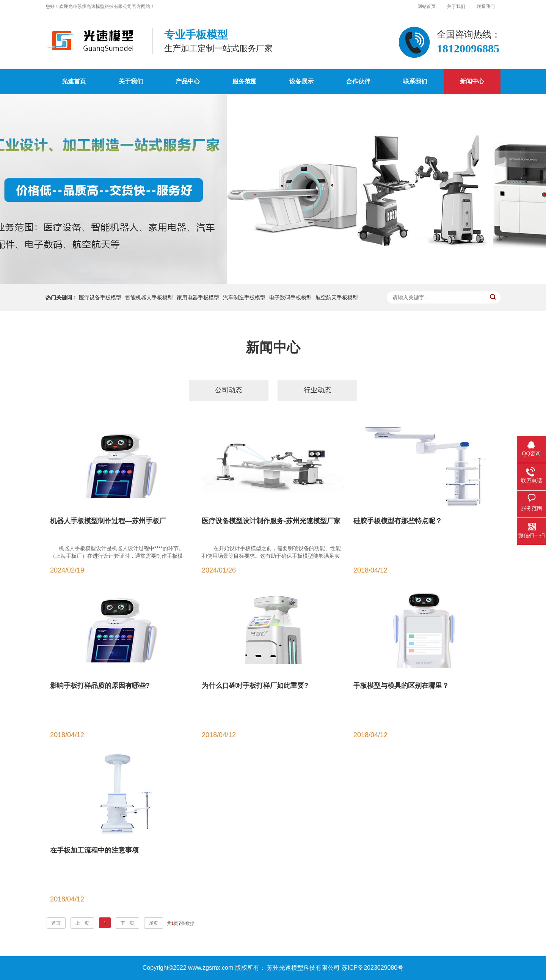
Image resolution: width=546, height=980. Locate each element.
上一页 (82, 923)
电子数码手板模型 (290, 297)
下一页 (127, 923)
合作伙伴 (358, 81)
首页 (56, 923)
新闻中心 (472, 81)
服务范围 (245, 81)
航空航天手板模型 (337, 297)
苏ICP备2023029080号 (373, 968)
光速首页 (74, 81)
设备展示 (301, 81)
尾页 (154, 923)
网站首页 (427, 6)
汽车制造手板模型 (244, 297)
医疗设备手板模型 (100, 297)
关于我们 (456, 6)
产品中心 (188, 81)
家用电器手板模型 (198, 297)
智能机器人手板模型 (149, 297)
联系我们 (486, 6)
